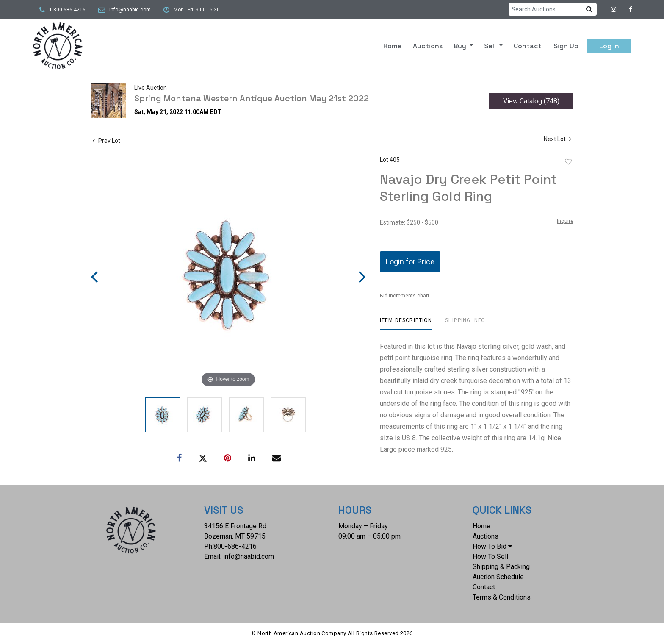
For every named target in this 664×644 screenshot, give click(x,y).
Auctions (428, 46)
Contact (528, 46)
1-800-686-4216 (67, 10)
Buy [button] (461, 46)
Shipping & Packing (501, 567)
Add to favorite (568, 162)
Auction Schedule (498, 577)
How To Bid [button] (492, 546)
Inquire (565, 221)
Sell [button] (491, 46)
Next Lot (557, 139)
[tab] (406, 323)
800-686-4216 (235, 546)
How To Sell (490, 557)
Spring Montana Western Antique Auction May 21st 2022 (252, 98)
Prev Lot (107, 141)
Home (393, 46)
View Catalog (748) (531, 101)
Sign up (566, 46)
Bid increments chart (405, 296)
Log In (609, 46)
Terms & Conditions (502, 597)
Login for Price (410, 262)
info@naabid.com (130, 10)
